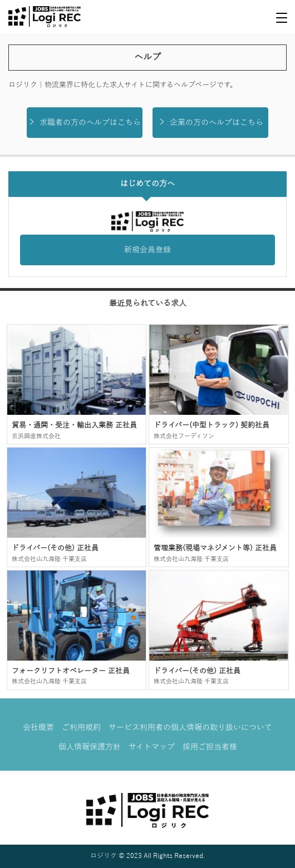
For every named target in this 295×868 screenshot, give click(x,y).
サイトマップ (152, 747)
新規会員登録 (147, 250)
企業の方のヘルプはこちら (211, 122)
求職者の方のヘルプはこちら (84, 122)
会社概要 (38, 728)
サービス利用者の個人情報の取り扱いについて (190, 728)
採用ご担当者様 (210, 747)
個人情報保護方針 (90, 747)
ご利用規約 (81, 728)
